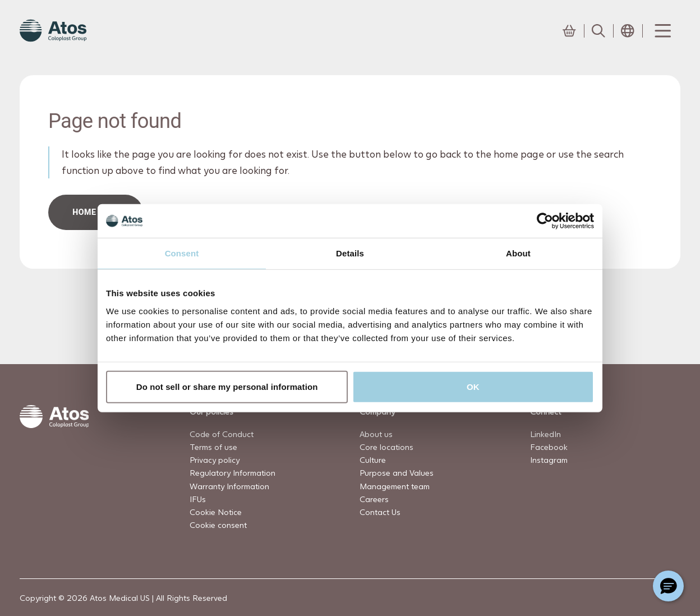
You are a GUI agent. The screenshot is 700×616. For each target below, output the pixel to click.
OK (473, 386)
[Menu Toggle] (662, 31)
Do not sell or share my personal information (227, 386)
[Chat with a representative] (668, 586)
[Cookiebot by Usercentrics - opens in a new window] (545, 221)
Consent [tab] (182, 253)
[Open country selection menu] (628, 31)
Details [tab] (350, 253)
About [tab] (518, 253)
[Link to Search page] (598, 31)
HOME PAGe (96, 212)
